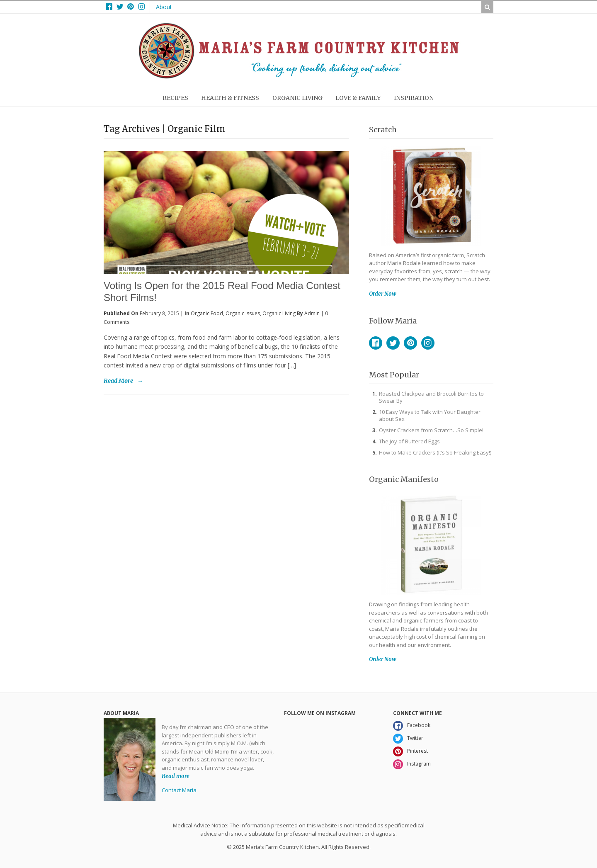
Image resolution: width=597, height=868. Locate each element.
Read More (118, 381)
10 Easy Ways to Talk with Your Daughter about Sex (430, 415)
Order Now (383, 294)
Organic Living (279, 313)
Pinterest (410, 343)
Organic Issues (243, 313)
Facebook (376, 343)
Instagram (428, 343)
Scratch (383, 130)
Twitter (393, 343)
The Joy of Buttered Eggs (409, 441)
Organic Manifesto (404, 479)
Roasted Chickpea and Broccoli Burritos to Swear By (431, 397)
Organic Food (207, 313)
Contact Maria (179, 790)
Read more (176, 776)
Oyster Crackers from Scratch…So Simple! (431, 430)
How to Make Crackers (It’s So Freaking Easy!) (435, 452)
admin (312, 313)
